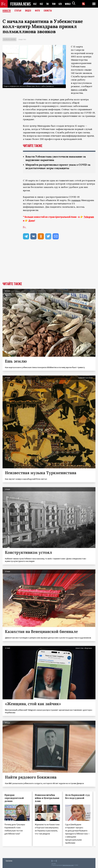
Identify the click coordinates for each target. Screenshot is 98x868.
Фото (37, 11)
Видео (28, 11)
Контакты (9, 861)
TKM (54, 4)
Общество (22, 39)
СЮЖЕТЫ (48, 11)
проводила (29, 184)
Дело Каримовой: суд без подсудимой (77, 797)
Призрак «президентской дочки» (14, 798)
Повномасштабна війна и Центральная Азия (47, 798)
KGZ (41, 4)
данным (76, 200)
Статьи (18, 11)
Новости (7, 11)
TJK (48, 4)
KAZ (35, 4)
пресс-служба (79, 90)
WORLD (69, 4)
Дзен (31, 221)
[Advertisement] (49, 263)
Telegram (89, 217)
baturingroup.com (68, 865)
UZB (61, 4)
